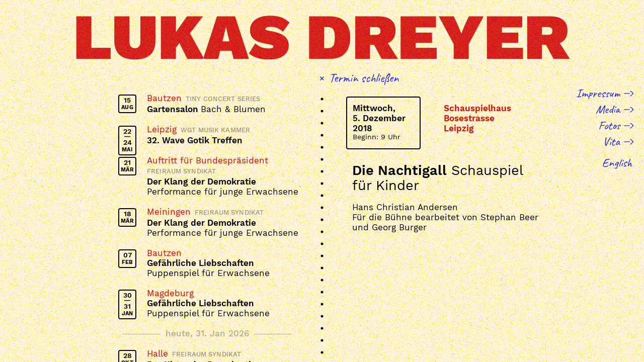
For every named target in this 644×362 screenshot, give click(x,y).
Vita (611, 141)
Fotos (609, 125)
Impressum (598, 93)
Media (608, 109)
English (617, 162)
